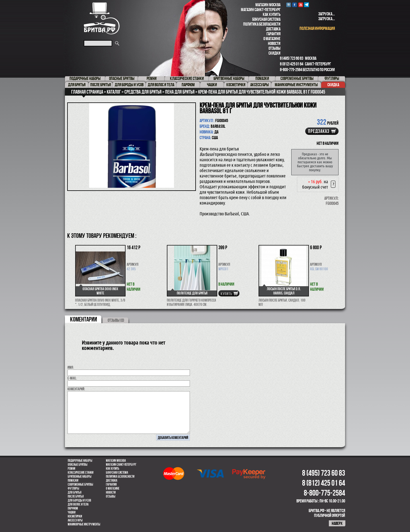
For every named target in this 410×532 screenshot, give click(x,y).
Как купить (272, 14)
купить (226, 294)
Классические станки (81, 473)
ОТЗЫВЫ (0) (116, 320)
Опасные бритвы (78, 465)
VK (289, 5)
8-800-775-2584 (291, 70)
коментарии (84, 319)
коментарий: (76, 389)
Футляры (73, 488)
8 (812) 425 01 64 (292, 64)
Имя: (71, 367)
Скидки (274, 53)
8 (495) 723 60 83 (292, 58)
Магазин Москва (268, 5)
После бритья (76, 496)
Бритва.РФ (102, 18)
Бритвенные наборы (80, 477)
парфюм (73, 508)
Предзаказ (319, 131)
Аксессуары (75, 520)
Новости (274, 43)
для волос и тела (78, 504)
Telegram (307, 5)
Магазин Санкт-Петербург (261, 10)
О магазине (272, 39)
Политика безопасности (262, 24)
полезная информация (317, 28)
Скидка (333, 85)
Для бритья (75, 492)
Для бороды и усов (79, 500)
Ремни (71, 469)
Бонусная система (266, 19)
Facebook (295, 5)
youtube (301, 5)
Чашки (72, 512)
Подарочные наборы (80, 461)
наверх (337, 523)
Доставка (273, 29)
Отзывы (274, 48)
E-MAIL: (72, 378)
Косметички (75, 516)
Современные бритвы (80, 484)
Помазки (73, 481)
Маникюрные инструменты (84, 524)
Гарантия (273, 34)
